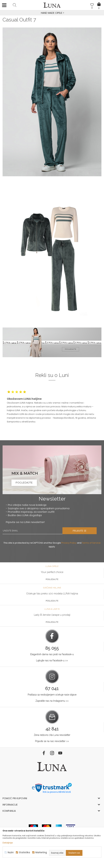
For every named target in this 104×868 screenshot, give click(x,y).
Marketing (41, 852)
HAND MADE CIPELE (52, 13)
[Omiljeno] (92, 5)
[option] (52, 13)
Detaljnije (8, 843)
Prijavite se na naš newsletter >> (52, 741)
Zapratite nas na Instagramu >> (52, 701)
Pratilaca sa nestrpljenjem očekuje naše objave (52, 695)
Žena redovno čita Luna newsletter (52, 735)
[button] (15, 5)
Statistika (24, 852)
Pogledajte (52, 579)
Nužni (11, 852)
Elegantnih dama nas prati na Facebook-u (52, 654)
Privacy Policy (69, 543)
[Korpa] (99, 2)
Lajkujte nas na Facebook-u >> (52, 660)
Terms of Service (91, 543)
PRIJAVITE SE (80, 531)
